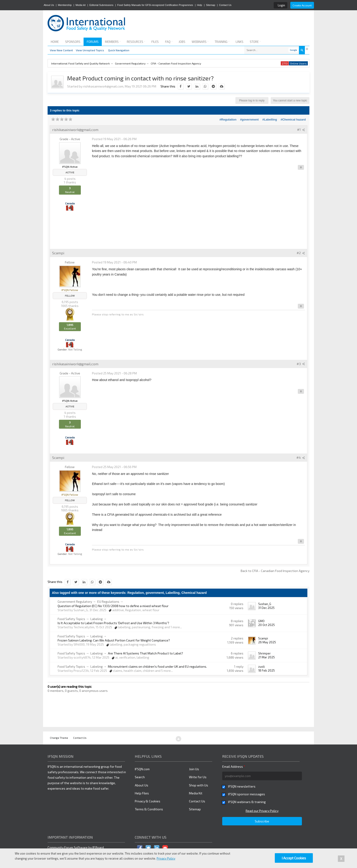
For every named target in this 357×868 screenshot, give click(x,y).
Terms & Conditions (149, 809)
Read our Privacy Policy (262, 811)
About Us (49, 5)
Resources (136, 42)
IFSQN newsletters (242, 786)
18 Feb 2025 (266, 670)
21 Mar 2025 (266, 657)
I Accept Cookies (294, 858)
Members (113, 42)
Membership (65, 5)
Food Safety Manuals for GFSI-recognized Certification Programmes (155, 5)
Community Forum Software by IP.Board (76, 847)
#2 (301, 253)
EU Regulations (108, 601)
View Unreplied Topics (90, 50)
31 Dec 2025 (266, 608)
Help (200, 5)
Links (240, 42)
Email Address (234, 766)
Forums (93, 42)
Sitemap (211, 5)
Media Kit (196, 793)
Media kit (81, 5)
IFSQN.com (142, 769)
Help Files (142, 793)
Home (55, 42)
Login (281, 5)
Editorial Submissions (101, 5)
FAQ (169, 42)
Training (222, 42)
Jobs (182, 42)
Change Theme (59, 738)
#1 (301, 130)
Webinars (200, 42)
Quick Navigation (119, 50)
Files (155, 42)
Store (255, 42)
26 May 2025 (267, 642)
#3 (301, 364)
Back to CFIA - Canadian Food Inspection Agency (275, 571)
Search (140, 777)
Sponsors (73, 42)
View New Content (61, 50)
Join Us (194, 769)
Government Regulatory (75, 601)
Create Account (302, 5)
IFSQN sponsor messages (247, 794)
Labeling (97, 619)
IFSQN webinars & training (247, 802)
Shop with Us (199, 785)
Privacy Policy (166, 858)
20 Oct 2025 (266, 625)
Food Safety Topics (71, 619)
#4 (301, 457)
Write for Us (198, 777)
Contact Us (225, 5)
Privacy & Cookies (148, 801)
